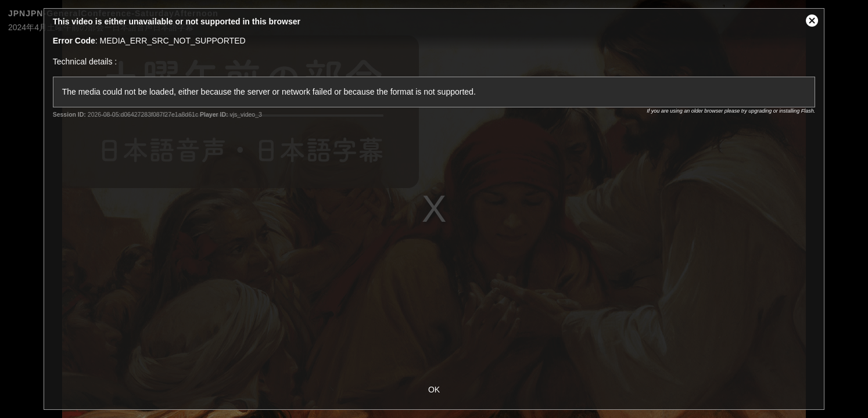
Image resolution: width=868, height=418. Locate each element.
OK (434, 390)
